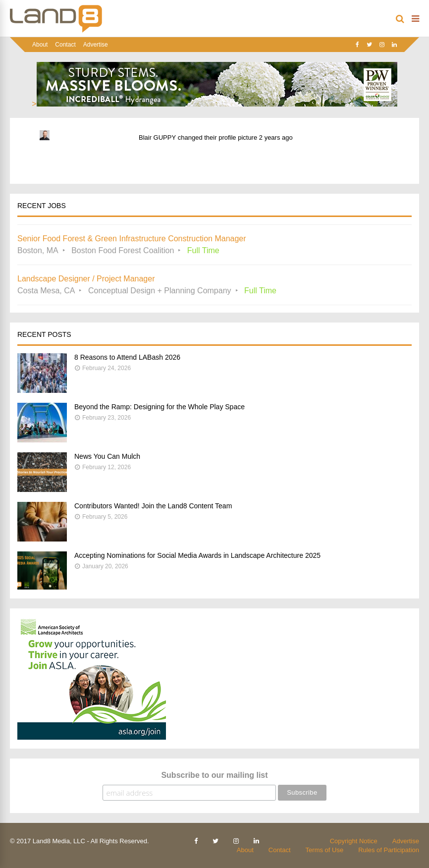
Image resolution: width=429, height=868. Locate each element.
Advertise (96, 45)
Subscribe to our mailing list (214, 775)
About (40, 45)
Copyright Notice (354, 841)
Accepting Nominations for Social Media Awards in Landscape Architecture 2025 (197, 555)
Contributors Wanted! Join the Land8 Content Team (153, 506)
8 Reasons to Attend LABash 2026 (127, 357)
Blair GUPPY (157, 137)
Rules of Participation (389, 850)
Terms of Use (325, 850)
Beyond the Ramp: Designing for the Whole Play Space (160, 407)
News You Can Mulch (107, 456)
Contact (65, 45)
